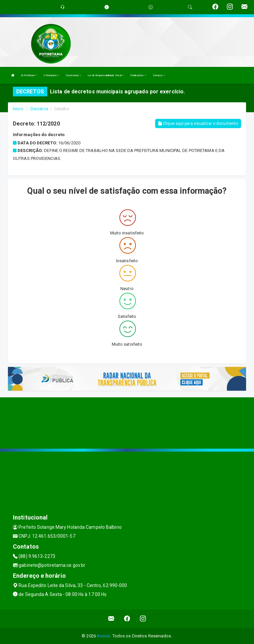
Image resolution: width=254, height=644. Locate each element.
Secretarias (73, 75)
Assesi (104, 636)
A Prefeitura (29, 75)
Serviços (159, 75)
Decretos (39, 109)
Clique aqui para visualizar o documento (198, 124)
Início (18, 109)
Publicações (138, 75)
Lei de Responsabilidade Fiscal (106, 75)
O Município (51, 75)
